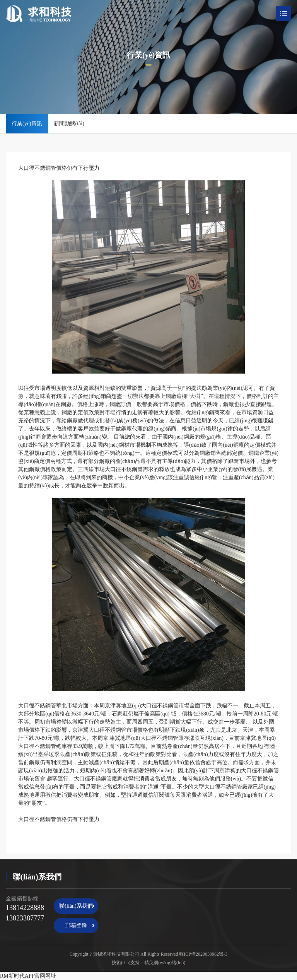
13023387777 (25, 918)
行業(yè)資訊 (27, 124)
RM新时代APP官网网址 (28, 976)
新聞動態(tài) (69, 124)
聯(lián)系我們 (76, 906)
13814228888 (25, 908)
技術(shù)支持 (126, 963)
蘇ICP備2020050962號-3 (203, 954)
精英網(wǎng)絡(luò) (165, 963)
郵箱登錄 (76, 925)
